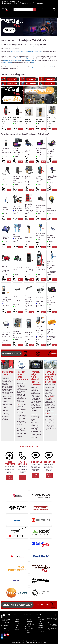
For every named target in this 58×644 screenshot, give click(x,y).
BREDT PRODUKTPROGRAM (13, 463)
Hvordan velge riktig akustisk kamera (35, 377)
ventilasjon (21, 51)
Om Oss (17, 623)
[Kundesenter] (42, 9)
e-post (42, 67)
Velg (32, 162)
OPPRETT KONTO (49, 476)
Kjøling (40, 629)
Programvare (30, 628)
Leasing (17, 629)
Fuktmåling (41, 623)
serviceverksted (30, 60)
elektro (16, 51)
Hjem (16, 618)
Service (17, 625)
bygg (12, 51)
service (10, 62)
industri (32, 51)
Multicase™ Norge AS (41, 642)
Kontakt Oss (7, 630)
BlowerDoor (41, 625)
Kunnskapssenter (8, 3)
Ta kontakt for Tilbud (9, 345)
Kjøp (9, 129)
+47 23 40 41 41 (4, 621)
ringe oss (33, 67)
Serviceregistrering (31, 618)
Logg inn (48, 9)
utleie (32, 62)
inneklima (27, 51)
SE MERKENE (10, 478)
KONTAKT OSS (36, 476)
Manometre (19, 382)
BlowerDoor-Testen (9, 373)
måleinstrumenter (37, 47)
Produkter (18, 620)
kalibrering (5, 62)
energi (37, 51)
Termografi (21, 47)
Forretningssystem (17, 642)
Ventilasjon (41, 627)
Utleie (28, 630)
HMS (42, 51)
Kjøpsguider (41, 620)
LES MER (22, 478)
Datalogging (41, 631)
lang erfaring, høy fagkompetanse (12, 60)
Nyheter (17, 622)
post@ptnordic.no (14, 1)
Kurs (16, 3)
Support (6, 629)
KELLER (18, 405)
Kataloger (40, 618)
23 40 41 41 (5, 1)
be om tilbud (49, 67)
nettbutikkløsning (27, 642)
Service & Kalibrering (25, 3)
